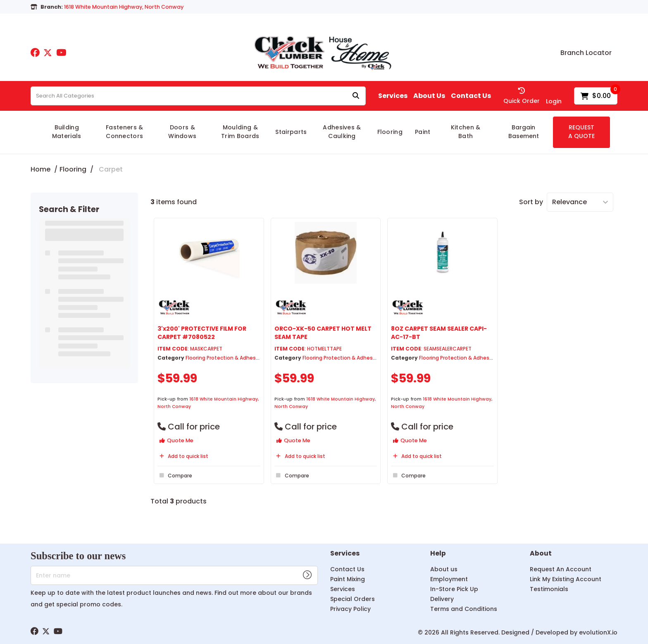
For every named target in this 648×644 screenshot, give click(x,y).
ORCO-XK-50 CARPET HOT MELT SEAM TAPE (323, 333)
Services (393, 96)
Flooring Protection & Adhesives (226, 358)
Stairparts (291, 132)
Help (438, 554)
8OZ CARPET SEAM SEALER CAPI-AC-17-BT (439, 333)
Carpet (111, 169)
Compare (175, 475)
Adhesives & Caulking (342, 132)
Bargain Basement (524, 132)
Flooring (390, 132)
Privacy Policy (350, 609)
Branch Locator (586, 53)
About (541, 554)
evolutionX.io (598, 632)
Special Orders (353, 599)
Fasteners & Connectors (125, 132)
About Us (429, 96)
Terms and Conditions (464, 609)
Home (40, 169)
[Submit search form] (356, 96)
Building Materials (67, 132)
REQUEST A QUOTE (581, 132)
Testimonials (549, 589)
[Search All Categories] (198, 96)
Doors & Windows (182, 132)
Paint (423, 132)
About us (444, 569)
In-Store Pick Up (454, 589)
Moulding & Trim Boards (240, 132)
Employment (449, 579)
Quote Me (176, 440)
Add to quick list (183, 456)
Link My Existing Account (566, 579)
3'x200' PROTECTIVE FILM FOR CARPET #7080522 (202, 333)
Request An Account (561, 569)
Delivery (442, 599)
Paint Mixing (348, 579)
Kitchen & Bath (466, 132)
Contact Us (471, 96)
